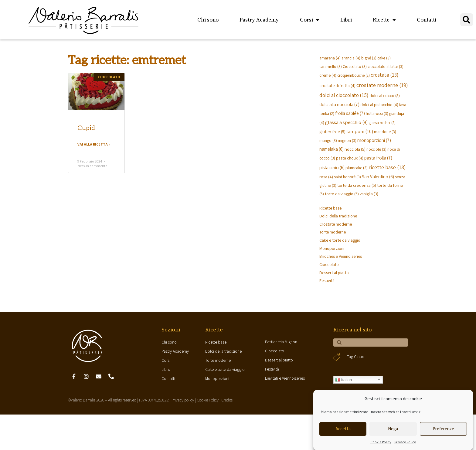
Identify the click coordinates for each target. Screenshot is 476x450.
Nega (393, 429)
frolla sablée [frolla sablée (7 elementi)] (350, 113)
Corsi (310, 20)
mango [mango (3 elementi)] (328, 140)
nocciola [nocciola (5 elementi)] (355, 149)
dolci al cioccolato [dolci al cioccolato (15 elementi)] (344, 95)
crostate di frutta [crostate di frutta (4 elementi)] (337, 85)
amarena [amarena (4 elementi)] (330, 58)
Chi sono (208, 20)
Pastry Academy (259, 20)
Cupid (86, 128)
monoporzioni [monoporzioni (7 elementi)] (374, 140)
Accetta (343, 429)
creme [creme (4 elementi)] (328, 75)
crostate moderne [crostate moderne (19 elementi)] (382, 85)
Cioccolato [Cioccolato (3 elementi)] (355, 66)
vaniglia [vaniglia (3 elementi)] (369, 194)
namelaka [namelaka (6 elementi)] (331, 149)
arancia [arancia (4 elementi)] (351, 58)
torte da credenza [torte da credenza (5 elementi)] (357, 185)
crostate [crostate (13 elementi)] (384, 75)
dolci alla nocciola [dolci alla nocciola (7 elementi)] (339, 104)
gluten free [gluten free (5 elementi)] (332, 131)
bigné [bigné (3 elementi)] (369, 58)
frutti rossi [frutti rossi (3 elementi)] (377, 113)
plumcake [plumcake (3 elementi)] (357, 168)
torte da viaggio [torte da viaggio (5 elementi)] (342, 194)
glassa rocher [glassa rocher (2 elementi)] (382, 123)
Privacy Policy (405, 442)
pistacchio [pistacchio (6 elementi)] (332, 167)
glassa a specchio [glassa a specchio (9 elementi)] (346, 122)
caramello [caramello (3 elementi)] (331, 66)
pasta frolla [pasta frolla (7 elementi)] (378, 158)
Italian (343, 384)
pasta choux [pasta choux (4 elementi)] (350, 158)
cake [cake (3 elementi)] (384, 58)
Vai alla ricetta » (94, 144)
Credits (227, 404)
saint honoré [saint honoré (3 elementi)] (347, 177)
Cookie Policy (381, 442)
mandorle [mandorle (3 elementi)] (385, 132)
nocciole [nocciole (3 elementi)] (376, 149)
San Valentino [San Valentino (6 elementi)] (378, 176)
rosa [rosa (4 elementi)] (326, 177)
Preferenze (443, 429)
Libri (346, 20)
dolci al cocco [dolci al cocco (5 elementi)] (385, 95)
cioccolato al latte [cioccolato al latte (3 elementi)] (386, 66)
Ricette (384, 20)
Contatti (427, 20)
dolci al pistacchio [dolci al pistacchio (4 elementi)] (379, 104)
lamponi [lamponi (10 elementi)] (360, 131)
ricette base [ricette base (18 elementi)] (387, 167)
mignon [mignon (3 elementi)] (347, 140)
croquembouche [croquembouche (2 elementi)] (354, 75)
